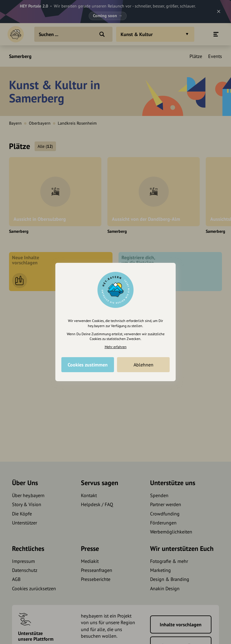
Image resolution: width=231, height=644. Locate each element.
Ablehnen (143, 365)
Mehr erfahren (116, 347)
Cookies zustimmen (88, 365)
